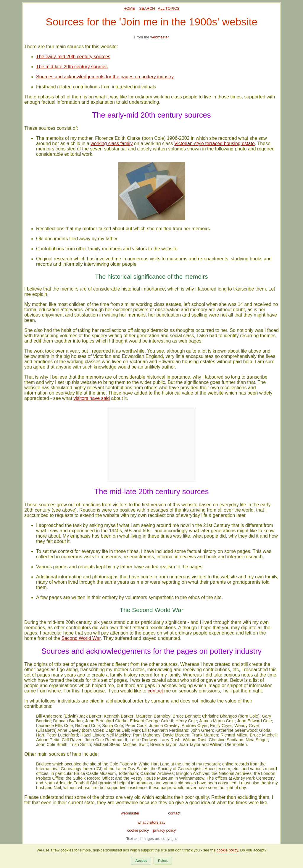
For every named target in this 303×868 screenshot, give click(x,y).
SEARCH (147, 8)
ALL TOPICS (169, 8)
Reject (163, 861)
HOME (129, 8)
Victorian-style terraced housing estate (215, 143)
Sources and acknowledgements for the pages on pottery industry (105, 77)
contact (155, 691)
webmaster (160, 37)
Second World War (81, 638)
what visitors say (151, 822)
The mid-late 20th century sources (72, 67)
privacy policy (164, 830)
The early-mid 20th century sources (73, 57)
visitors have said (92, 398)
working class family (112, 143)
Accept (141, 861)
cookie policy (138, 830)
